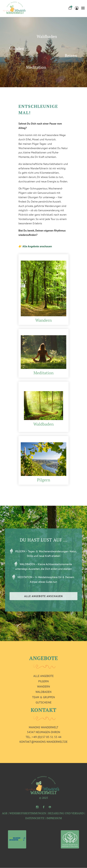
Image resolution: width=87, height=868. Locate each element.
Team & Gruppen (43, 697)
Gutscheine (44, 702)
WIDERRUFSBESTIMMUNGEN (28, 813)
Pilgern (44, 480)
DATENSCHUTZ (35, 818)
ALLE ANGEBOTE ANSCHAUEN (43, 596)
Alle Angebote (43, 676)
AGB (5, 813)
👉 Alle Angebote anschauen (35, 246)
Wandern (18, 49)
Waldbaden (47, 36)
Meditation (36, 67)
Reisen (71, 56)
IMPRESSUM (54, 818)
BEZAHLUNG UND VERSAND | (67, 813)
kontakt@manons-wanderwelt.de (43, 742)
